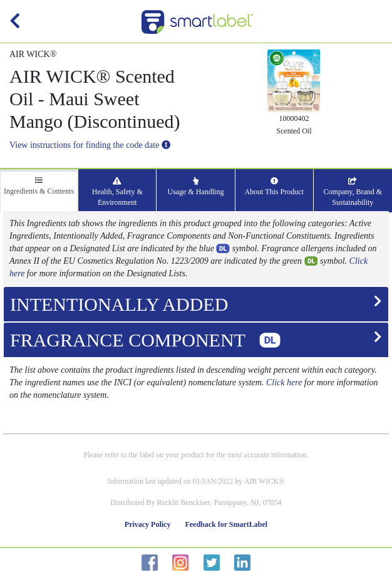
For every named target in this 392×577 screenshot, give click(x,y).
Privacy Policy (148, 524)
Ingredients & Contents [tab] (39, 186)
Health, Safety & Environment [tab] (117, 192)
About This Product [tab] (274, 187)
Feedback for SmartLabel (226, 524)
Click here (284, 382)
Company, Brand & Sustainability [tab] (353, 192)
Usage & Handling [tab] (195, 187)
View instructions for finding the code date (90, 145)
